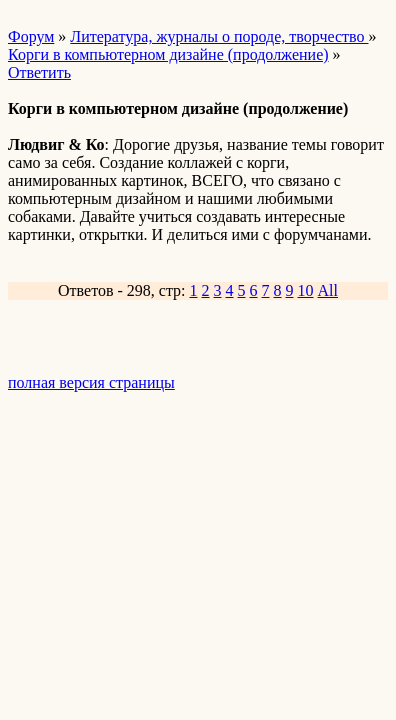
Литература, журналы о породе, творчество (219, 36)
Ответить (39, 72)
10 (306, 290)
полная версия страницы (91, 382)
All (328, 290)
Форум (31, 36)
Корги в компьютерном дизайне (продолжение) (168, 54)
